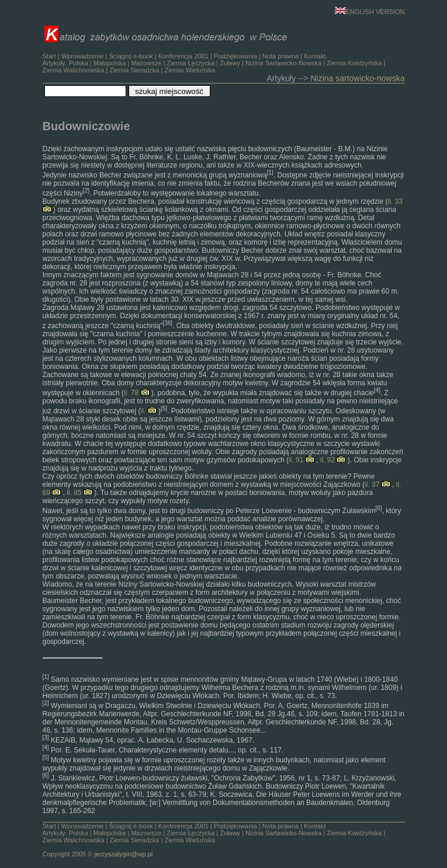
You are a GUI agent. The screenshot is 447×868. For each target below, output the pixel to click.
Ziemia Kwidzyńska (354, 63)
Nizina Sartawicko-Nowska (283, 63)
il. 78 (137, 393)
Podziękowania (235, 56)
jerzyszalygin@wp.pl (123, 854)
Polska (79, 63)
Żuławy (230, 63)
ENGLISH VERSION (370, 12)
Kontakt (315, 56)
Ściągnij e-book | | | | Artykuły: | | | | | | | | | (214, 63)
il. (149, 411)
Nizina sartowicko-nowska (357, 78)
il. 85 (79, 493)
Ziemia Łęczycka (190, 63)
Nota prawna (280, 56)
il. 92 (333, 460)
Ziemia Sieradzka (134, 70)
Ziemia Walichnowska (74, 70)
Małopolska (110, 63)
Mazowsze (146, 63)
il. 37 (377, 484)
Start (49, 56)
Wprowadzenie (83, 56)
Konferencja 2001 (183, 56)
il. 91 (302, 460)
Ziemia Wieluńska (190, 70)
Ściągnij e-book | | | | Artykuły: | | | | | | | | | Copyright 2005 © (214, 840)
